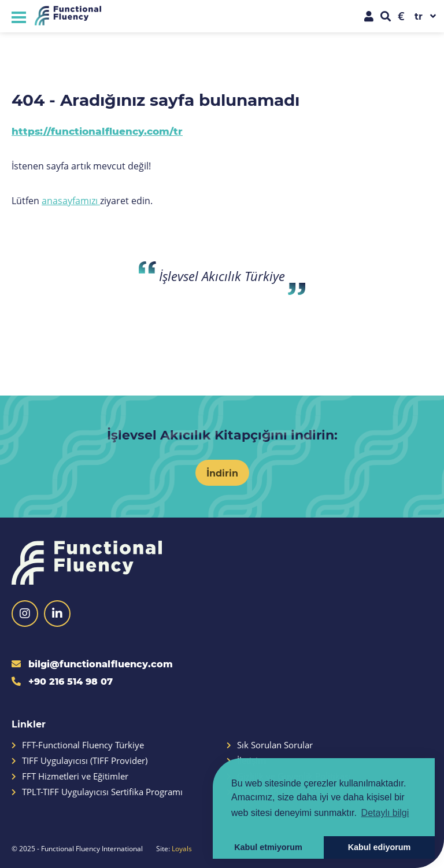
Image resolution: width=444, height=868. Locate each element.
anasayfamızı (71, 200)
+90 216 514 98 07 (62, 681)
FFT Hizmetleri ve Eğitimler (70, 776)
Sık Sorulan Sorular (270, 745)
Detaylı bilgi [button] (385, 813)
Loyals (182, 848)
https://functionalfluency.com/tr (97, 131)
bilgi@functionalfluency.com (92, 664)
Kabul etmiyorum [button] (268, 847)
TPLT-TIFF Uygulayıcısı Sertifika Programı (97, 792)
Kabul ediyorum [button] (380, 847)
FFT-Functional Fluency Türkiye (78, 745)
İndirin (222, 473)
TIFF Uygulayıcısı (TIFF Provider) (79, 761)
